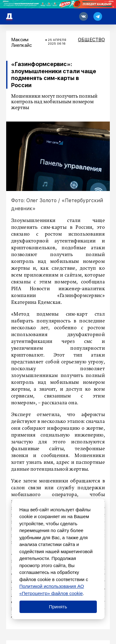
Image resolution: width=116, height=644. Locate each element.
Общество (91, 40)
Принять (58, 607)
